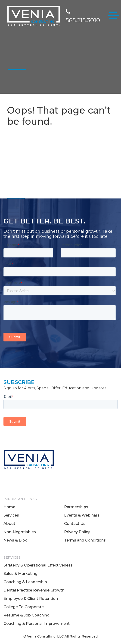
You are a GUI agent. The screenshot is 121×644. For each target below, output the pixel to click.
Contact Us (75, 524)
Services (11, 515)
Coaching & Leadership (25, 582)
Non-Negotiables (20, 532)
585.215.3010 (83, 16)
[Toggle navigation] (113, 16)
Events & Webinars (82, 515)
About (9, 524)
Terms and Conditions (85, 540)
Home (9, 507)
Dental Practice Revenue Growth (34, 590)
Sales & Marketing (20, 574)
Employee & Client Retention (31, 599)
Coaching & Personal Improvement (37, 624)
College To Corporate (24, 607)
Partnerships (76, 507)
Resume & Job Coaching (26, 615)
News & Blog (16, 540)
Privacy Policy (77, 532)
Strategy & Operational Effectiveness (38, 565)
